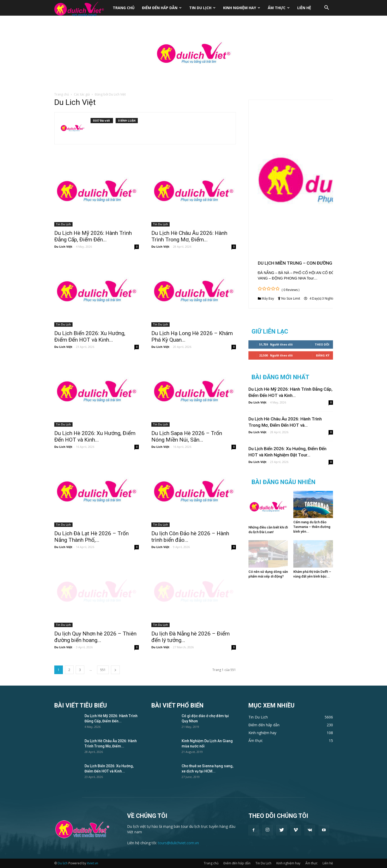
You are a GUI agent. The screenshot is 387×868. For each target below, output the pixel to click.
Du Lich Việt (63, 246)
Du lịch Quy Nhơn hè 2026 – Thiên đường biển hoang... (95, 637)
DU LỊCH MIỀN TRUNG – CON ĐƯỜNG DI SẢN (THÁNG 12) (315, 263)
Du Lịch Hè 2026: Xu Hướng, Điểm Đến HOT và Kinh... (95, 436)
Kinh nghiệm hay (242, 8)
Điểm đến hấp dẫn (162, 8)
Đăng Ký (323, 355)
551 (103, 670)
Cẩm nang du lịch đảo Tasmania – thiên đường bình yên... (312, 527)
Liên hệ (304, 8)
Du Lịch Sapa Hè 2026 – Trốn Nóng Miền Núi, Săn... (187, 436)
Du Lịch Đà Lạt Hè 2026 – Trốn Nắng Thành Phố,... (91, 537)
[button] (327, 8)
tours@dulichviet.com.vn (178, 843)
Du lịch (63, 863)
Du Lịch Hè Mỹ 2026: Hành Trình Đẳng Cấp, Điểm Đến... (93, 236)
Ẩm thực (279, 8)
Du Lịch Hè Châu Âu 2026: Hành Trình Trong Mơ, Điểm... (189, 236)
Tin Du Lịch (202, 8)
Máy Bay (268, 298)
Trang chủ (124, 8)
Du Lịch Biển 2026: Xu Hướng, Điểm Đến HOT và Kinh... (90, 337)
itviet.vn (93, 863)
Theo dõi (322, 344)
